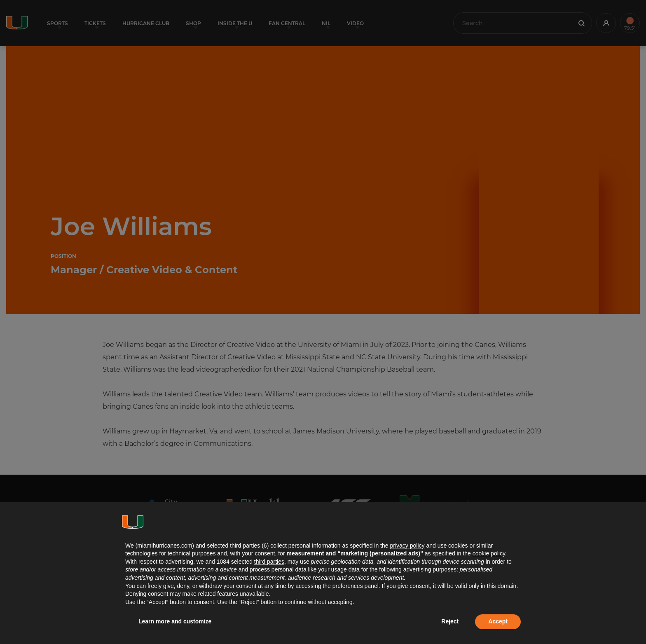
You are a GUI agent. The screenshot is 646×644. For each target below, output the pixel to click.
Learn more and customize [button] (175, 621)
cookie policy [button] (489, 553)
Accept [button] (498, 621)
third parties (269, 562)
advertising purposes (430, 569)
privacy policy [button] (407, 546)
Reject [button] (450, 621)
